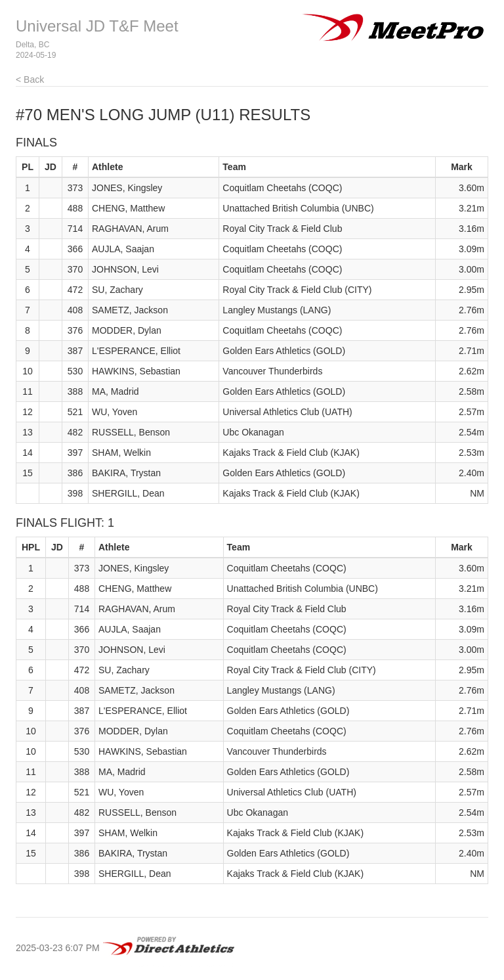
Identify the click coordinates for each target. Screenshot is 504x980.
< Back (30, 79)
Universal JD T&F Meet (97, 26)
